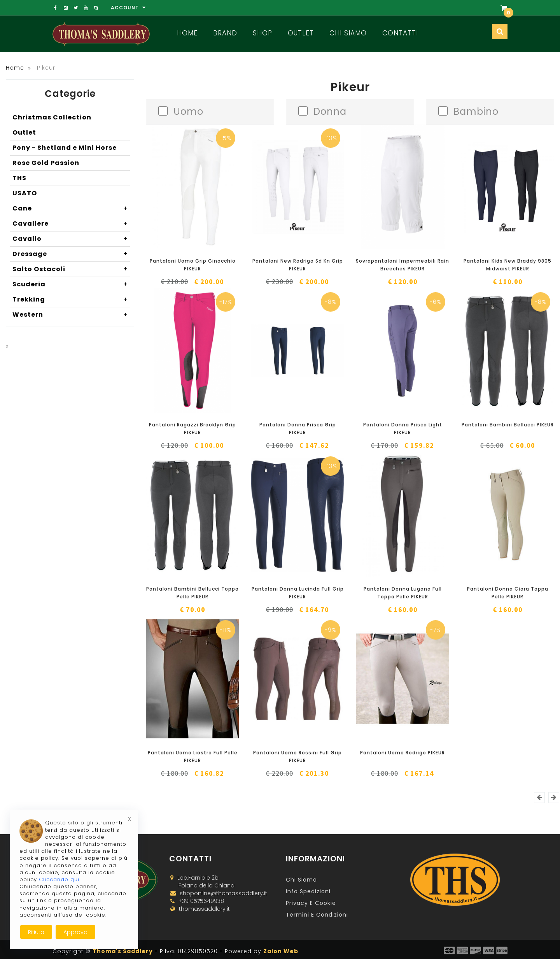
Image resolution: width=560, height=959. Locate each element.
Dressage (71, 254)
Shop (262, 33)
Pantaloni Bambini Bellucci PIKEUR (508, 425)
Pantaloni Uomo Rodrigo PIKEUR (402, 753)
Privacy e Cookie (311, 903)
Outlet (301, 33)
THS (19, 178)
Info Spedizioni (308, 891)
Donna (330, 111)
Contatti (400, 33)
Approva (75, 932)
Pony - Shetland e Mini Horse (65, 148)
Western (71, 315)
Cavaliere (71, 224)
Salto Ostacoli (71, 269)
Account (128, 8)
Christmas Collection (52, 117)
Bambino (476, 111)
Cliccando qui (59, 879)
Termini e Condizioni (317, 915)
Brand (225, 33)
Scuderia (71, 284)
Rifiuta (36, 932)
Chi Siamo (348, 33)
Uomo (188, 111)
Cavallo (71, 239)
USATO (25, 193)
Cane (71, 209)
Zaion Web (281, 951)
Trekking (71, 300)
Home (187, 33)
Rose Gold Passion (46, 163)
